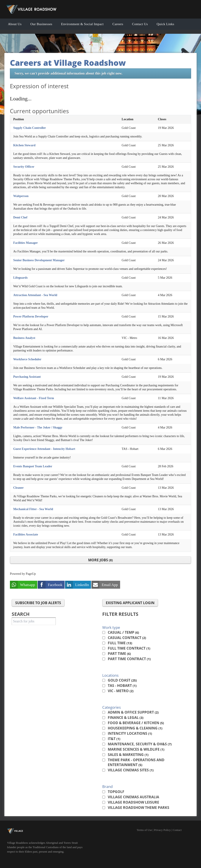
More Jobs (100, 560)
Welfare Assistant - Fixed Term (34, 398)
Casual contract (127, 638)
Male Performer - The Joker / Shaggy (38, 427)
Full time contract (129, 648)
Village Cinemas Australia (133, 797)
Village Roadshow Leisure (133, 802)
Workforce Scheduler (27, 359)
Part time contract (129, 659)
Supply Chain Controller (30, 128)
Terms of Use (144, 830)
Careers (118, 24)
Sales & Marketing (128, 755)
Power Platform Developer (31, 317)
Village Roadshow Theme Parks (139, 808)
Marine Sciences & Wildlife (136, 749)
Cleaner (18, 488)
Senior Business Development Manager (39, 260)
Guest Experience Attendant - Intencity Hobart (44, 449)
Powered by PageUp (23, 574)
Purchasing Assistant (27, 377)
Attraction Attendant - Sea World (35, 295)
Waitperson (21, 196)
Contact (177, 830)
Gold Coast (122, 680)
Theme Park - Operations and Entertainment (136, 762)
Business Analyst (24, 338)
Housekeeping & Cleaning (135, 728)
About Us (15, 24)
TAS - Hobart (122, 686)
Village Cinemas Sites (131, 770)
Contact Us (140, 24)
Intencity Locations (130, 733)
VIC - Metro (121, 691)
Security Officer (24, 167)
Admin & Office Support (133, 712)
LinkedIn (82, 585)
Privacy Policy (162, 830)
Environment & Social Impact (82, 24)
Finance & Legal (126, 718)
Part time (119, 654)
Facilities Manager (26, 243)
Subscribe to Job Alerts (38, 603)
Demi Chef (20, 217)
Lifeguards (20, 278)
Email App (110, 585)
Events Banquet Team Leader (33, 466)
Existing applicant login (130, 603)
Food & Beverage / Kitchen (136, 723)
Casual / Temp (123, 632)
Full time (120, 643)
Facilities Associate (26, 535)
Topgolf (116, 792)
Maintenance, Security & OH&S (140, 744)
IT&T (114, 739)
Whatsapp (28, 585)
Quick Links (166, 24)
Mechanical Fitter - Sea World (33, 509)
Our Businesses (41, 24)
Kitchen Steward (24, 145)
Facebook (55, 585)
